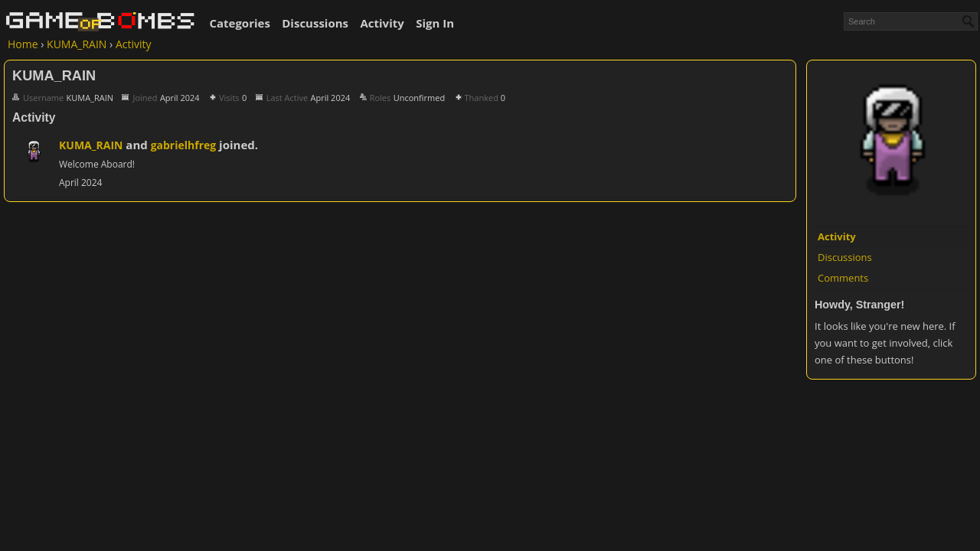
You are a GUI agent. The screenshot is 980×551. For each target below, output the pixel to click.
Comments (843, 278)
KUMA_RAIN (91, 145)
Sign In (435, 23)
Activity (382, 23)
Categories (239, 23)
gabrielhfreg (184, 145)
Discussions (315, 23)
